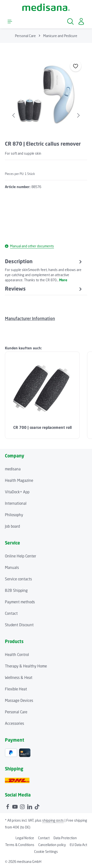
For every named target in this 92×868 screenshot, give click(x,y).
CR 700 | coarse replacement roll (42, 428)
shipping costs (53, 820)
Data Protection (65, 838)
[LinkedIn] (30, 806)
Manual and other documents (29, 246)
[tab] (44, 270)
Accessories (14, 723)
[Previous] (14, 115)
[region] (46, 95)
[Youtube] (15, 806)
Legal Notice (25, 838)
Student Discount (19, 625)
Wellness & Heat (19, 677)
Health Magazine (19, 480)
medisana (13, 469)
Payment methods (20, 602)
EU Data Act (78, 845)
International (16, 503)
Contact (11, 613)
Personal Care (16, 712)
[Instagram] (23, 806)
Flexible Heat (16, 689)
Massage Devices (19, 700)
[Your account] (81, 21)
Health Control (17, 655)
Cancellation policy (52, 845)
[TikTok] (37, 806)
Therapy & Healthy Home (26, 666)
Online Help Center (20, 556)
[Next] (78, 115)
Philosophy (14, 515)
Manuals (12, 567)
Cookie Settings (46, 852)
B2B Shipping (16, 590)
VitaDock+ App (17, 492)
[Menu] (10, 21)
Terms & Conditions (20, 845)
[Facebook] (8, 806)
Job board (12, 526)
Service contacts (18, 579)
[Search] (70, 21)
